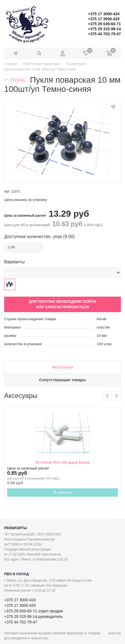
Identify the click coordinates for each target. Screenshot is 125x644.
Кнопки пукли (76, 64)
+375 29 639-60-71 (104, 24)
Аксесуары (62, 367)
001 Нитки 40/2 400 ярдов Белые (62, 462)
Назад (15, 80)
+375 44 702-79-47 (104, 34)
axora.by (114, 633)
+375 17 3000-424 (104, 14)
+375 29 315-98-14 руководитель (33, 617)
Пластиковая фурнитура (41, 64)
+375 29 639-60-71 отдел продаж (34, 611)
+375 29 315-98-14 (104, 29)
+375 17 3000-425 (104, 19)
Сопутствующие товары (62, 380)
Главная (11, 64)
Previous (107, 396)
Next (116, 396)
